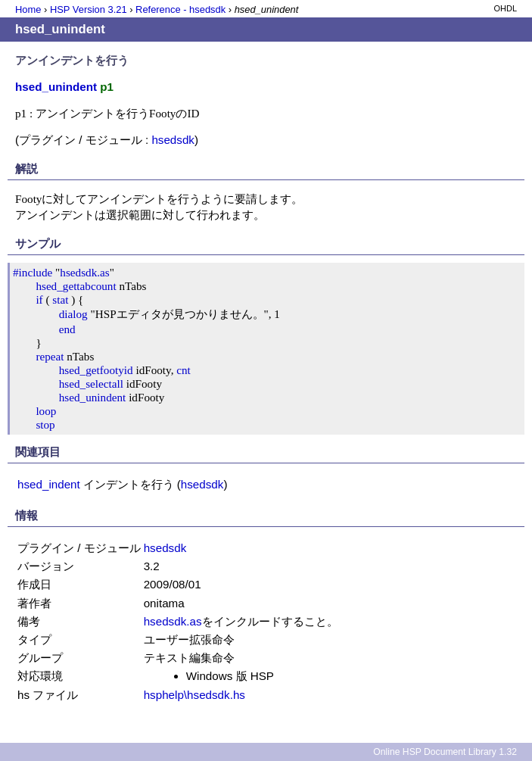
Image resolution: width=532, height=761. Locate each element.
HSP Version (89, 9)
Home (28, 9)
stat (60, 299)
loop (46, 411)
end (67, 329)
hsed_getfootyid (96, 370)
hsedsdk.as (84, 272)
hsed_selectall (91, 384)
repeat (50, 356)
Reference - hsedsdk (180, 9)
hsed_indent (49, 484)
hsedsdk (173, 140)
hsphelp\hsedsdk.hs (194, 695)
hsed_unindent (93, 397)
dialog (73, 314)
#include (33, 272)
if (39, 299)
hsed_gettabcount (76, 286)
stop (45, 424)
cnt (184, 370)
